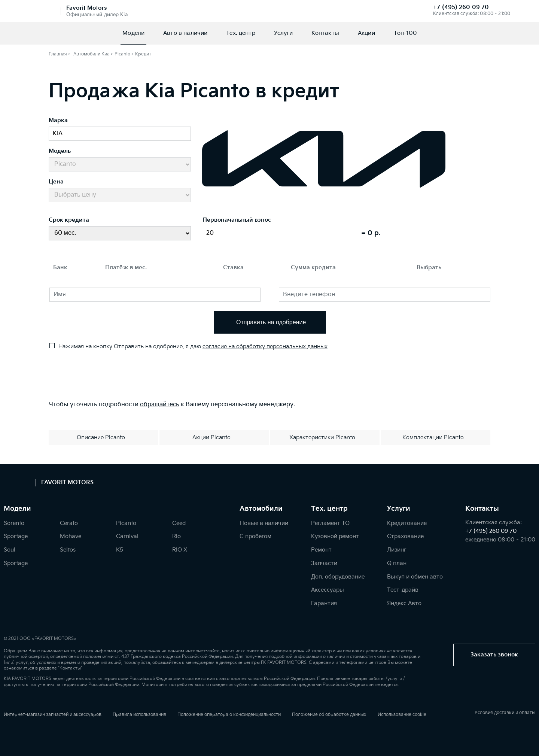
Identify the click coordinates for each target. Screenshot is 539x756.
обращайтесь (160, 405)
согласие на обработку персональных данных (265, 347)
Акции (366, 33)
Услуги (283, 33)
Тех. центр (241, 33)
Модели (133, 33)
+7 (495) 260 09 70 (461, 7)
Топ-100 (405, 33)
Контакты (325, 33)
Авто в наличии (185, 33)
